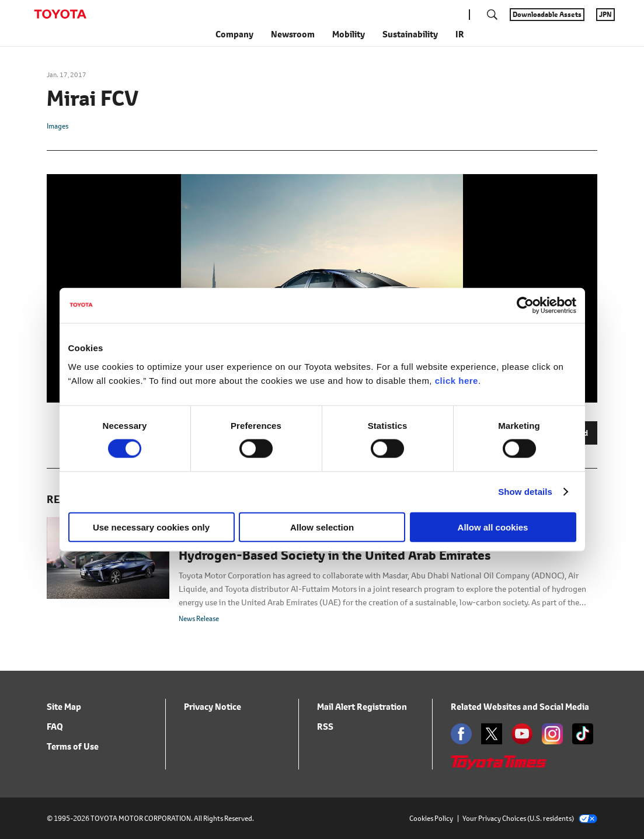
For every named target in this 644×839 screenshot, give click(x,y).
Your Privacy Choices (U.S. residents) (530, 818)
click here (457, 380)
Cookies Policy (431, 818)
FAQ (55, 727)
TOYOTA (60, 14)
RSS (325, 727)
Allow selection (322, 527)
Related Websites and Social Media (520, 707)
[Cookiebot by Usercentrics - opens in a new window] (525, 306)
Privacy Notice (213, 707)
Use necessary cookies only (151, 527)
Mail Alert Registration (362, 707)
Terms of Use (73, 746)
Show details (525, 492)
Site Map (64, 707)
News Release (199, 618)
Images (58, 126)
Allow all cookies (493, 527)
